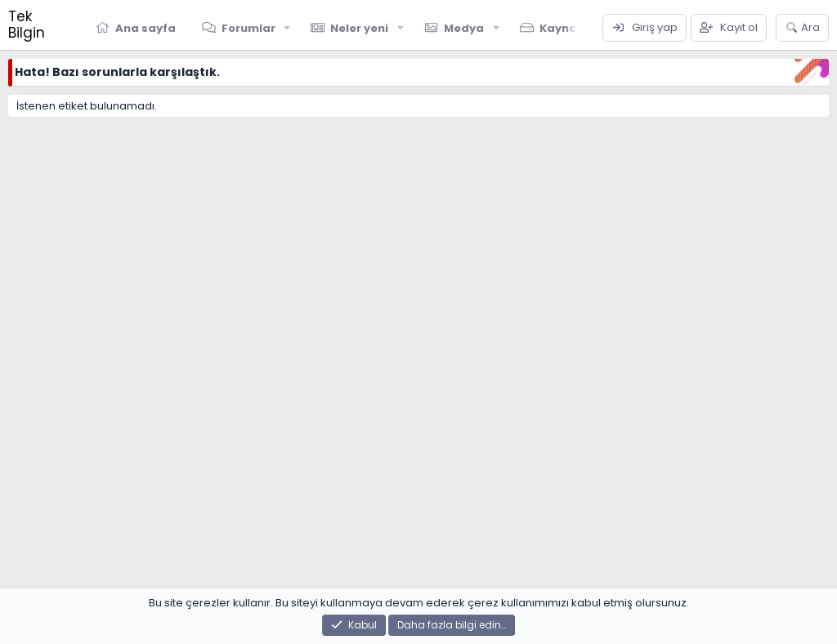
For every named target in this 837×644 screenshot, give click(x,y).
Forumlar (248, 28)
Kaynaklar (570, 28)
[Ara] (802, 28)
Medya (464, 28)
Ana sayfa (145, 28)
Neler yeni (359, 28)
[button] (287, 28)
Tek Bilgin (27, 25)
